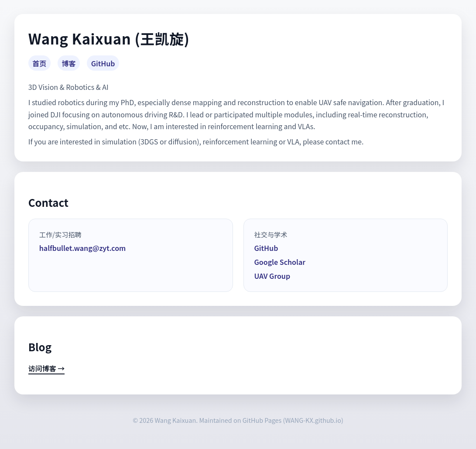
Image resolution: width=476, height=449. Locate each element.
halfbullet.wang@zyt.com (83, 248)
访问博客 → (47, 368)
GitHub (103, 63)
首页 (39, 63)
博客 (69, 63)
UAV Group (272, 276)
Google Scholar (280, 262)
